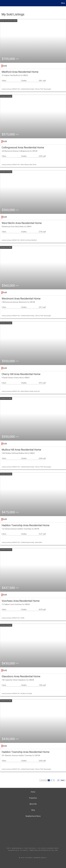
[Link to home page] (3, 3)
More (63, 3)
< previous (43, 780)
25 (58, 780)
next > (63, 780)
